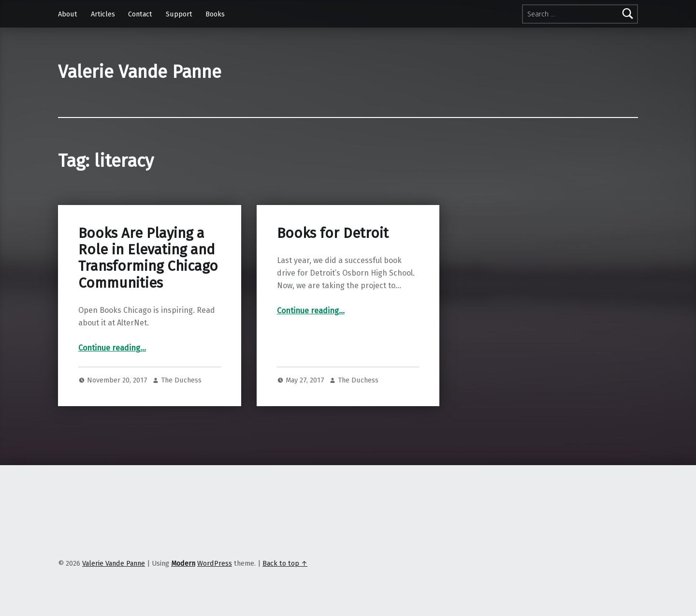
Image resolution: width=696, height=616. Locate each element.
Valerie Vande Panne (140, 72)
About (68, 14)
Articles (103, 14)
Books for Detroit (333, 233)
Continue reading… (112, 348)
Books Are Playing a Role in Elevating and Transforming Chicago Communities (148, 258)
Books (215, 14)
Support (179, 14)
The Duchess (181, 380)
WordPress (215, 563)
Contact (140, 14)
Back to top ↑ (285, 563)
